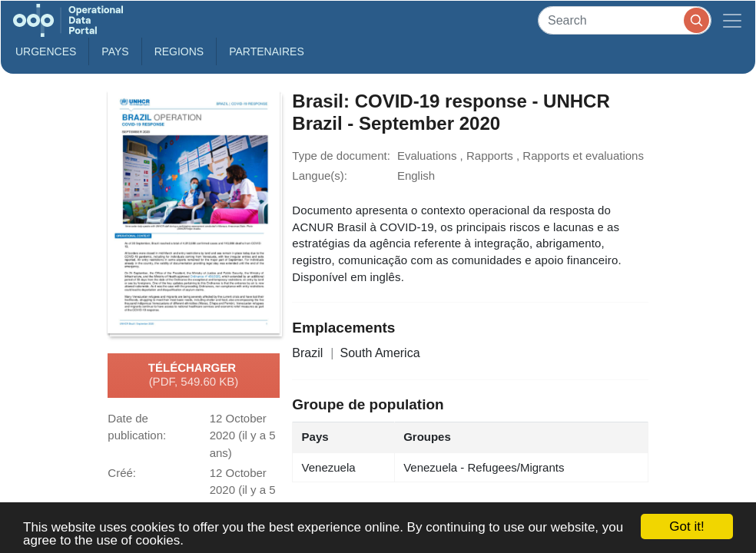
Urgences (46, 51)
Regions (179, 51)
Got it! (686, 527)
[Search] (625, 20)
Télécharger (194, 376)
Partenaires (267, 51)
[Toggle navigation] (732, 20)
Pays (115, 51)
